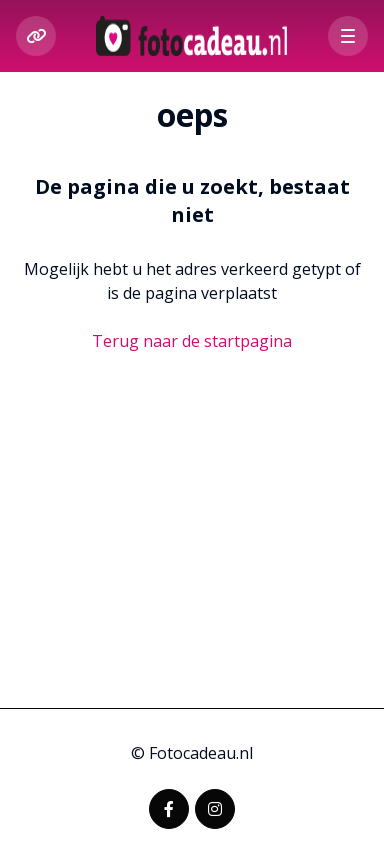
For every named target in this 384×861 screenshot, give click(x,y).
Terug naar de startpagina (192, 341)
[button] (348, 36)
